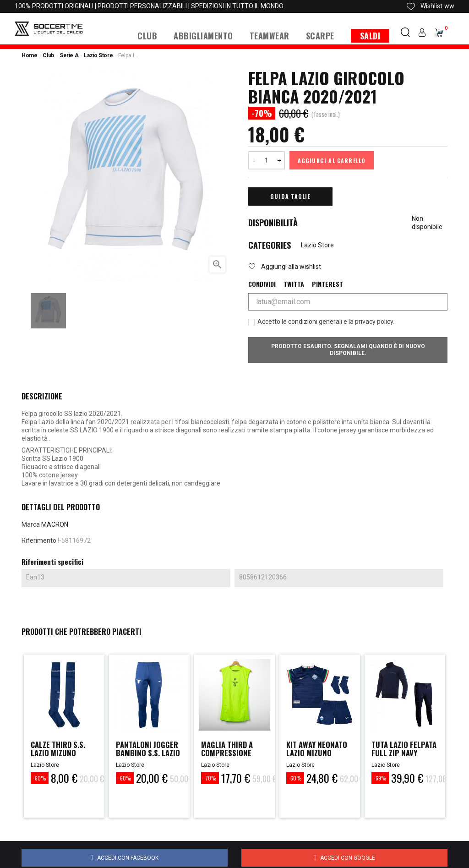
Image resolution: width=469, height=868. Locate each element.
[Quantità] (267, 160)
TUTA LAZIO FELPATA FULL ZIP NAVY (401, 754)
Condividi (262, 284)
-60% (40, 778)
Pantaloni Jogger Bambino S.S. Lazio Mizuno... (149, 754)
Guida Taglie (290, 196)
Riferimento (39, 540)
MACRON (55, 524)
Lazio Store (317, 245)
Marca (31, 524)
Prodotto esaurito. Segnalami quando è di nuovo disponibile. (348, 350)
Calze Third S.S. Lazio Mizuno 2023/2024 (61, 754)
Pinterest (327, 284)
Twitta (294, 284)
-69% (380, 778)
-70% (210, 778)
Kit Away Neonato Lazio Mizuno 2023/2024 (319, 754)
